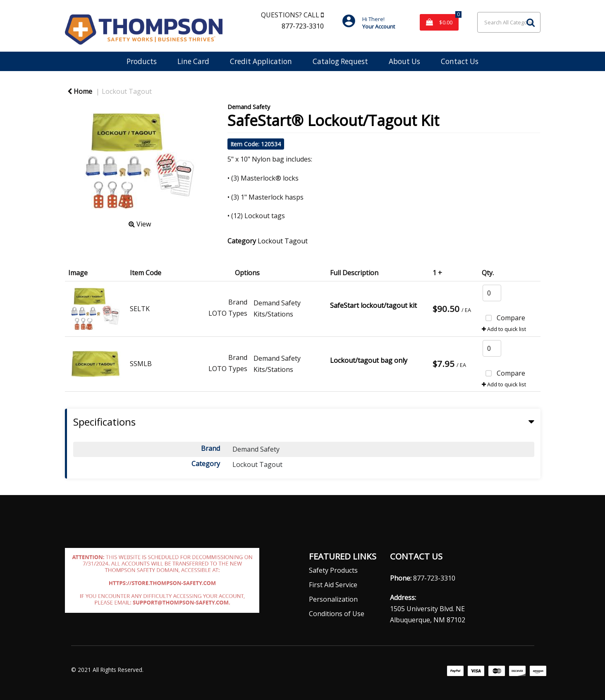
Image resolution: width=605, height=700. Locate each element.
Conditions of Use (337, 614)
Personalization (333, 599)
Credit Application (261, 61)
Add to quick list (504, 329)
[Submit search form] (531, 22)
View (140, 224)
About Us (404, 61)
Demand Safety (249, 107)
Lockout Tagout (127, 91)
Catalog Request (340, 61)
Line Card (193, 61)
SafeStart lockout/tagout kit (373, 305)
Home (80, 91)
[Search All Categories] (509, 22)
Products (142, 61)
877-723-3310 (303, 26)
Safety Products (333, 570)
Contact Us (460, 61)
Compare (503, 319)
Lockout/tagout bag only (369, 360)
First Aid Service (333, 585)
